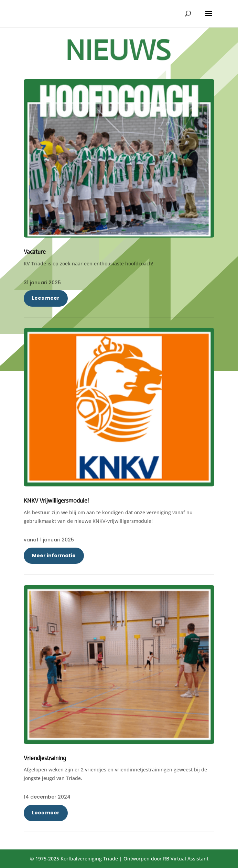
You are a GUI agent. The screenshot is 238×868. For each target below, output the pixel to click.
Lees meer (46, 298)
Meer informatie (54, 556)
